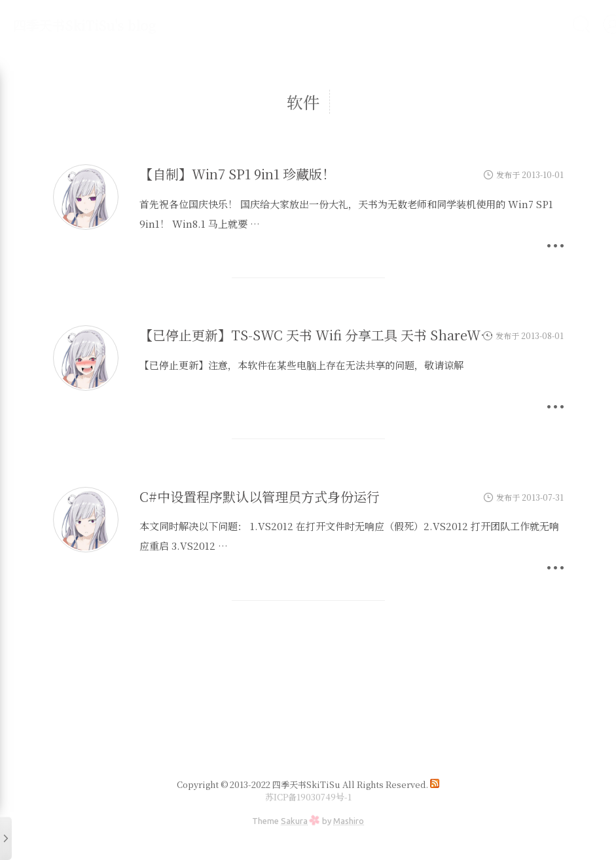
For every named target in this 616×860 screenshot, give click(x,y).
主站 (336, 24)
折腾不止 (226, 24)
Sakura (294, 821)
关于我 (381, 24)
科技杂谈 (287, 24)
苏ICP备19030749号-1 (308, 797)
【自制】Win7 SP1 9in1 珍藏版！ (237, 174)
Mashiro (349, 821)
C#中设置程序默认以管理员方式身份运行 (260, 496)
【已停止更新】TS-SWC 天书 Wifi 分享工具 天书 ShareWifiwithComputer (362, 335)
